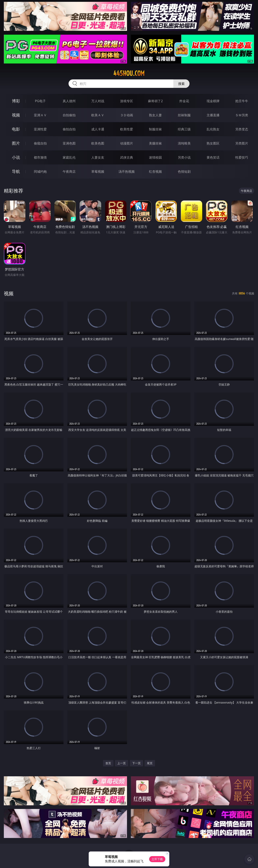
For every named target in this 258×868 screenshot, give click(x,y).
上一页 (122, 763)
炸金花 (184, 101)
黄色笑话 (213, 157)
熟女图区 (213, 143)
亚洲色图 (69, 143)
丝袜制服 (184, 115)
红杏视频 (155, 172)
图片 (16, 143)
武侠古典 (127, 157)
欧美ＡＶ (98, 115)
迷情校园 (155, 157)
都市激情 (40, 157)
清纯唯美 (184, 143)
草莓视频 (98, 172)
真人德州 (69, 101)
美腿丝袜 (155, 143)
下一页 (136, 763)
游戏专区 (127, 101)
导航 (16, 171)
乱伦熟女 (213, 129)
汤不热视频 (127, 172)
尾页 (150, 763)
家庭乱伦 (69, 157)
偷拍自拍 (69, 129)
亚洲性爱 (40, 129)
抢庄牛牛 (242, 101)
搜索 (181, 84)
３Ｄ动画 (127, 115)
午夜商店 (69, 172)
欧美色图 (98, 143)
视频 (16, 115)
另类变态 (242, 129)
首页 (108, 763)
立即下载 (157, 859)
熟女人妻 (155, 115)
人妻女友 (98, 157)
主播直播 (213, 115)
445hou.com (129, 73)
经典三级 (184, 129)
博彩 (16, 101)
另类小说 (184, 157)
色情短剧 (184, 172)
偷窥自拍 (40, 143)
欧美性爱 (127, 129)
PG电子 (40, 101)
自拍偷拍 (69, 115)
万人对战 (98, 101)
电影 (16, 129)
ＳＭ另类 (242, 115)
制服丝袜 (155, 129)
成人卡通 (98, 129)
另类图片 (242, 143)
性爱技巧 (242, 157)
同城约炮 (40, 172)
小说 (16, 157)
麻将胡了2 (155, 101)
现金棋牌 (213, 101)
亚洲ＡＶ (40, 115)
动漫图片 (127, 143)
